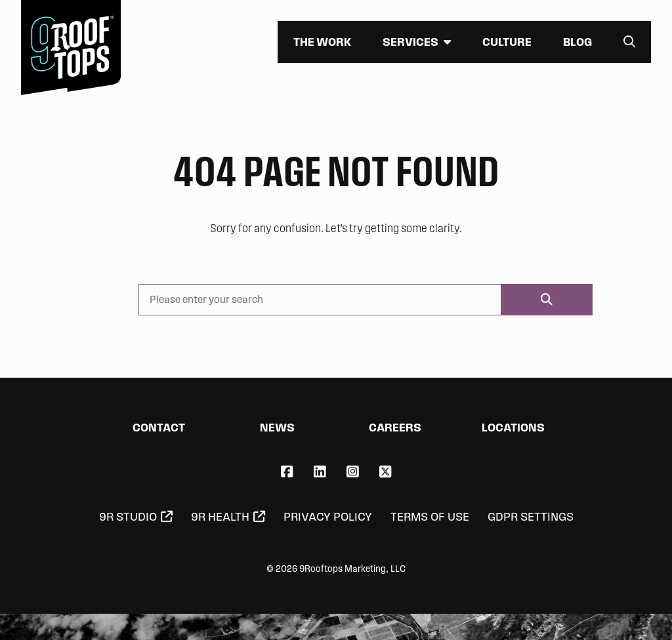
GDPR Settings (531, 517)
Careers (395, 427)
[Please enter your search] (320, 300)
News (277, 427)
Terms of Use (430, 517)
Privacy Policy (328, 517)
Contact (159, 427)
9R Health (220, 517)
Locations (513, 427)
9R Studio (128, 517)
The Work (322, 42)
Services (410, 42)
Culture (507, 42)
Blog (577, 42)
